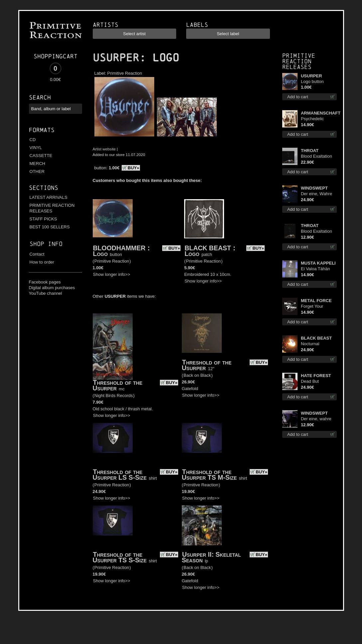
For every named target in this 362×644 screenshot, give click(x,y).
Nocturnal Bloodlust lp (312, 344)
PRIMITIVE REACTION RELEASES (52, 208)
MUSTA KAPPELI (318, 263)
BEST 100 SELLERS (50, 227)
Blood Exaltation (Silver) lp (316, 157)
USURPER (116, 58)
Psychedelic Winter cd (312, 119)
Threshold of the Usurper (118, 385)
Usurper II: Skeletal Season (211, 557)
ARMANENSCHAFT (319, 113)
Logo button (312, 81)
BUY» (133, 168)
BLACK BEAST (208, 248)
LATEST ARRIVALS (49, 197)
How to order (42, 262)
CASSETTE (41, 156)
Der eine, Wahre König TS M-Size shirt (317, 194)
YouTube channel (46, 293)
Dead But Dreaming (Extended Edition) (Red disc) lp (319, 382)
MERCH (38, 163)
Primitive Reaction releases (299, 61)
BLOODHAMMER (119, 248)
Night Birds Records (114, 396)
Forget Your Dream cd (312, 307)
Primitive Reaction (125, 73)
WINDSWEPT (314, 188)
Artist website (104, 149)
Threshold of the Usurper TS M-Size (209, 475)
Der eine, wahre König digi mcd (316, 419)
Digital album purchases (52, 288)
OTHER (37, 171)
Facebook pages (45, 282)
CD (33, 140)
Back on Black (197, 375)
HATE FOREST (316, 376)
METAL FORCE (316, 301)
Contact (37, 254)
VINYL (36, 148)
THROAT (310, 151)
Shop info (46, 244)
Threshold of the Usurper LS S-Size (120, 475)
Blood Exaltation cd (316, 232)
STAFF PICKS (43, 219)
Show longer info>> (112, 274)
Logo (101, 254)
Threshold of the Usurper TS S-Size (120, 557)
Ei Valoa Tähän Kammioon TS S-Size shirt (317, 269)
